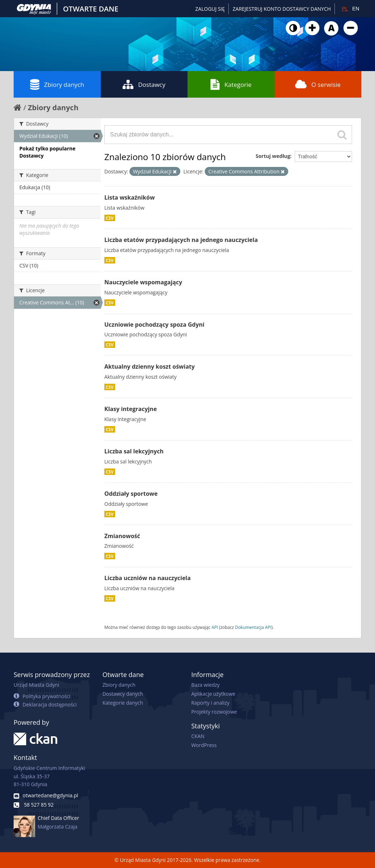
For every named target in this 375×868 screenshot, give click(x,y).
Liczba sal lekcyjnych (134, 451)
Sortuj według (273, 156)
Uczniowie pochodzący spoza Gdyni (154, 325)
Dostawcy (144, 84)
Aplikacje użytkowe (213, 694)
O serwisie (318, 84)
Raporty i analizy (210, 703)
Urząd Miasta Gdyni (36, 685)
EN (356, 9)
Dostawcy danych (123, 694)
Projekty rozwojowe (214, 712)
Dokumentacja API (253, 627)
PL (345, 9)
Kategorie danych (123, 703)
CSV (110, 218)
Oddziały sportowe (131, 494)
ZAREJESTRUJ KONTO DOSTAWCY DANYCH (282, 9)
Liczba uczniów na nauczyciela (148, 578)
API (215, 627)
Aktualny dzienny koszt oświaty (149, 367)
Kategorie (231, 84)
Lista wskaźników (130, 197)
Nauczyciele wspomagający (143, 282)
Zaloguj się (210, 9)
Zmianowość (122, 536)
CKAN (198, 736)
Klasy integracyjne (130, 409)
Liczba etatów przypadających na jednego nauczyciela (181, 240)
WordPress (204, 745)
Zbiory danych (57, 84)
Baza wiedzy (205, 685)
